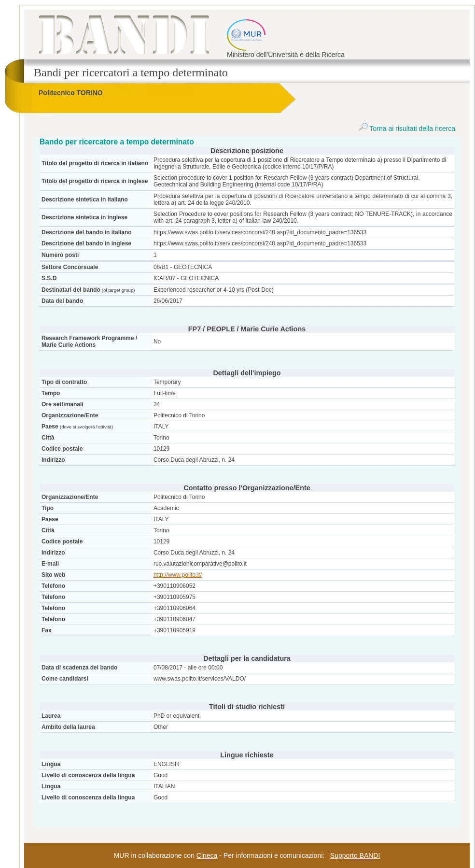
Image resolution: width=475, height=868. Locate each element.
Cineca (207, 855)
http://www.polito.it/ (178, 575)
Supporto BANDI (355, 855)
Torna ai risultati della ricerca (407, 128)
